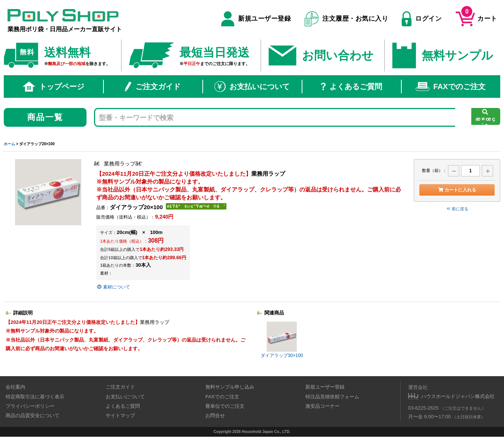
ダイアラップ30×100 (282, 340)
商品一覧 (45, 117)
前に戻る (457, 209)
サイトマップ (120, 415)
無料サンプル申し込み (230, 387)
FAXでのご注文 (451, 87)
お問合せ (215, 415)
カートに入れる (457, 190)
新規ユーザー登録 (256, 19)
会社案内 (15, 387)
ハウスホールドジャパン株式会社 (458, 396)
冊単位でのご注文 (225, 406)
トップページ (53, 87)
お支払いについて (252, 87)
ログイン (422, 19)
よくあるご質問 (351, 87)
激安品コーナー (323, 406)
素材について (115, 287)
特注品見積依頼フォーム (332, 397)
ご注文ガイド (153, 87)
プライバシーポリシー (30, 406)
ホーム (9, 144)
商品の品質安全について (33, 415)
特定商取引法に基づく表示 (35, 397)
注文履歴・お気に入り (347, 19)
